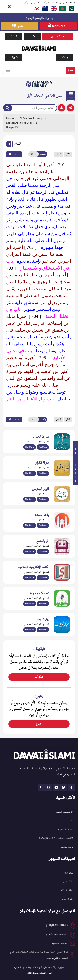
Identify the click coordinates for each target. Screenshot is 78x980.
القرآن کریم (68, 882)
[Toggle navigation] (8, 70)
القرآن (14, 36)
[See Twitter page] (64, 787)
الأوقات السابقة (67, 891)
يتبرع (70, 70)
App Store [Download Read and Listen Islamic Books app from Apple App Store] (43, 551)
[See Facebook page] (71, 787)
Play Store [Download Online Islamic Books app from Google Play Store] (30, 577)
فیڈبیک (39, 677)
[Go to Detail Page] (38, 123)
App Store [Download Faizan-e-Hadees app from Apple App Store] (43, 499)
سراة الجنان (68, 873)
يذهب (43, 154)
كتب (32, 36)
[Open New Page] (34, 154)
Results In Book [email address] (60, 944)
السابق (58, 154)
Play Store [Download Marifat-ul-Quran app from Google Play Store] (30, 473)
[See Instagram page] (49, 787)
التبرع (39, 724)
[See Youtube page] (56, 787)
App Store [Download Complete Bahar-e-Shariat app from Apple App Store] (43, 630)
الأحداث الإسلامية (66, 830)
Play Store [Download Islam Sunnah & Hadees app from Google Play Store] (30, 499)
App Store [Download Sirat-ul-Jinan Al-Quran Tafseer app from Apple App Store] (43, 447)
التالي (68, 154)
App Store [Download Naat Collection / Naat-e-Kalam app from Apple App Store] (43, 604)
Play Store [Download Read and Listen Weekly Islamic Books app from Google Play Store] (30, 551)
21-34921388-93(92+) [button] (57, 925)
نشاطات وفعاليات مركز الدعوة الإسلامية (56, 838)
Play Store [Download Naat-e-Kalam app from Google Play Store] (30, 604)
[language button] (20, 26)
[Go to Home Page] (39, 47)
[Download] (61, 108)
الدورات (14, 58)
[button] (10, 144)
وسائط (64, 58)
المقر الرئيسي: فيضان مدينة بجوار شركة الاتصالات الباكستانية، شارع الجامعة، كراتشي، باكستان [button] (39, 955)
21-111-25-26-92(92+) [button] (57, 935)
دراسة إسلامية (67, 847)
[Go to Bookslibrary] (39, 84)
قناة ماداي (58, 36)
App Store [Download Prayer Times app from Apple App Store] (43, 525)
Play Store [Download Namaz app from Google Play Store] (30, 525)
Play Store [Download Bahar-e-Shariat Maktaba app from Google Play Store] (30, 630)
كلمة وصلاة (67, 899)
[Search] (8, 108)
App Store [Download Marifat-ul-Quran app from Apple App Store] (43, 473)
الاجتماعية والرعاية (64, 812)
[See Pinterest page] (41, 787)
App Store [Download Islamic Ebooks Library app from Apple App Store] (43, 577)
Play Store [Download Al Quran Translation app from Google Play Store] (30, 447)
